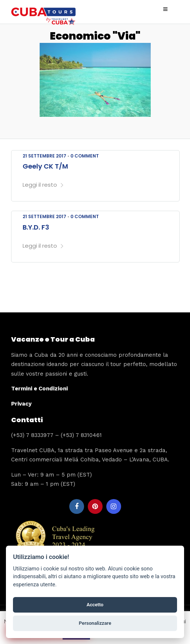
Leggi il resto (43, 185)
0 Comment (85, 156)
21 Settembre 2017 (44, 156)
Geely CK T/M (45, 166)
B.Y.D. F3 (36, 227)
